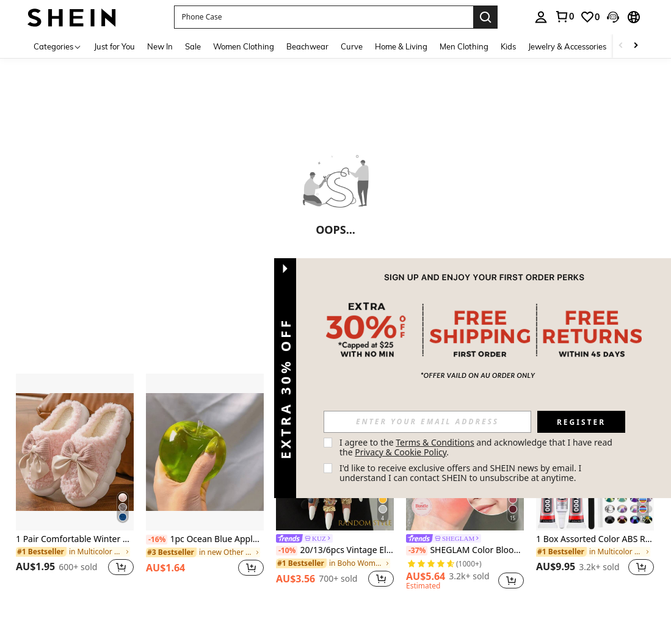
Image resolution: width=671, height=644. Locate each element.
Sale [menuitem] (193, 46)
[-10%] (287, 551)
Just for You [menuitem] (114, 46)
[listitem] (75, 482)
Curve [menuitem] (352, 46)
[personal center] (541, 17)
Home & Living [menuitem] (401, 46)
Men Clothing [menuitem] (464, 46)
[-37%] (417, 551)
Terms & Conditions (435, 442)
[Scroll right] (636, 46)
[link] (564, 16)
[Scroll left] (621, 46)
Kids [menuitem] (508, 46)
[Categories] (58, 46)
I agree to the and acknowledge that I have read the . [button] (477, 447)
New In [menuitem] (160, 46)
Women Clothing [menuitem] (244, 46)
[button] (324, 17)
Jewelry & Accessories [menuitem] (567, 46)
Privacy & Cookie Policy (401, 452)
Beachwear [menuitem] (307, 46)
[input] (427, 422)
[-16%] (157, 540)
